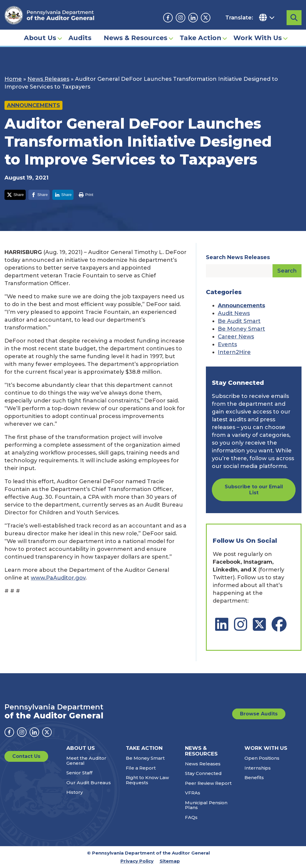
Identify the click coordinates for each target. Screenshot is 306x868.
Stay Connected (203, 773)
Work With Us (258, 38)
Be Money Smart (145, 758)
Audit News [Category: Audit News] (234, 313)
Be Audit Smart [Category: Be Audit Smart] (239, 321)
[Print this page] (86, 195)
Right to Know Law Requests (147, 780)
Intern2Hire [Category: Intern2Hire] (234, 352)
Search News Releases (238, 257)
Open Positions (262, 758)
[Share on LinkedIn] (63, 195)
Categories (224, 292)
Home (13, 79)
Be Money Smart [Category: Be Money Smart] (241, 329)
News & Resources (136, 38)
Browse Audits (259, 714)
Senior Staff (79, 773)
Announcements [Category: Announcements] (241, 305)
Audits (80, 38)
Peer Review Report (208, 783)
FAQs (191, 817)
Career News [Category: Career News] (236, 337)
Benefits (254, 777)
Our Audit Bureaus (89, 783)
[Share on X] (15, 195)
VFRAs (193, 793)
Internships (258, 768)
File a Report (141, 768)
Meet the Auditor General (86, 761)
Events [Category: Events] (227, 344)
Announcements (33, 105)
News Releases (48, 79)
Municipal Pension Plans (206, 805)
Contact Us (26, 756)
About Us (40, 38)
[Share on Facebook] (39, 195)
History (75, 792)
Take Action (200, 38)
